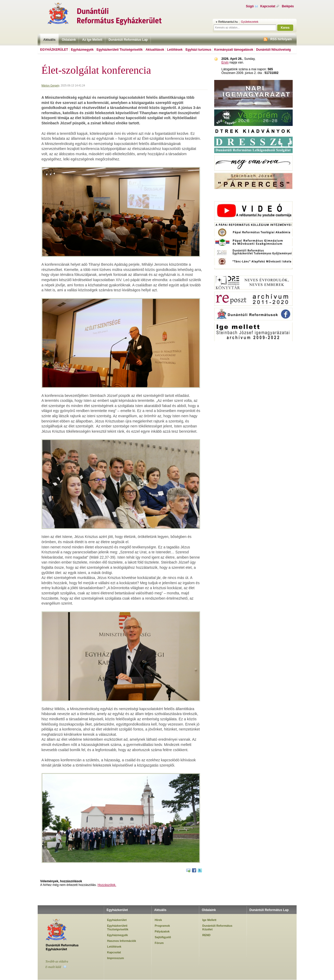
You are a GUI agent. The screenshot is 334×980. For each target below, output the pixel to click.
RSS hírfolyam (281, 39)
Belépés (288, 6)
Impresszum (116, 958)
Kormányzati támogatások (234, 50)
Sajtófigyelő (163, 937)
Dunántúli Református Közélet (217, 927)
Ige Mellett (210, 920)
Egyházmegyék (82, 50)
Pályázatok (162, 931)
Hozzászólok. (107, 885)
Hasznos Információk (122, 941)
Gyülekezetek (250, 22)
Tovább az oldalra (57, 961)
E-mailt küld (53, 967)
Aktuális (50, 40)
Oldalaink (69, 40)
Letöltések (175, 50)
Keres (285, 28)
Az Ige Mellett (92, 40)
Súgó (250, 6)
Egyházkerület (54, 50)
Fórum (159, 943)
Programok (162, 926)
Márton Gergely (50, 86)
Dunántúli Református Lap (128, 40)
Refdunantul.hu (228, 22)
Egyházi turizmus (198, 50)
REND (206, 935)
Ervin (225, 62)
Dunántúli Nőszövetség (273, 50)
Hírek (158, 920)
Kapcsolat (268, 6)
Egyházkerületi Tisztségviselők (120, 50)
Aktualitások (155, 50)
